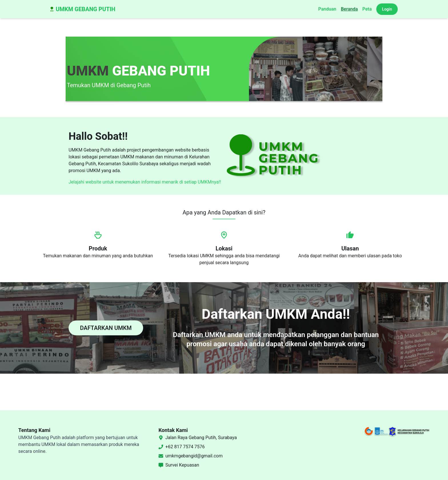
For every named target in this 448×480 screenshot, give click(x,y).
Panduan (327, 9)
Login (387, 9)
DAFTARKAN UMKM (106, 328)
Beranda (349, 9)
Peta (367, 9)
